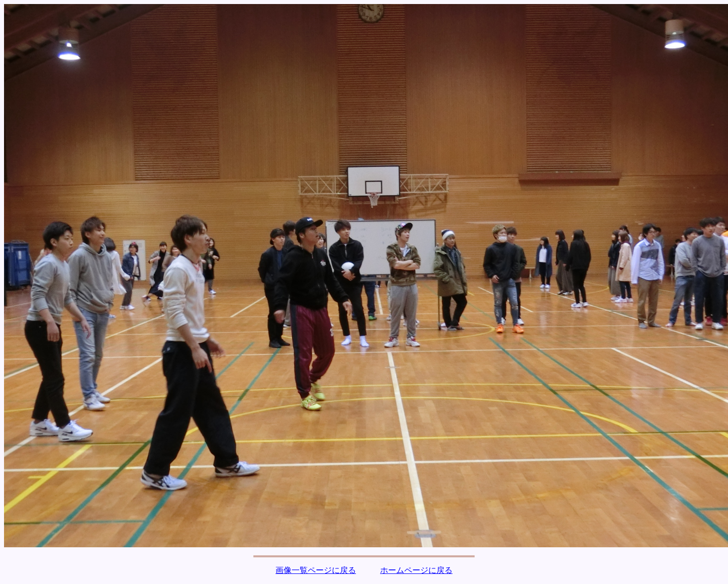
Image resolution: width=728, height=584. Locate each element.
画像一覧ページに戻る (316, 570)
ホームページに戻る (416, 570)
